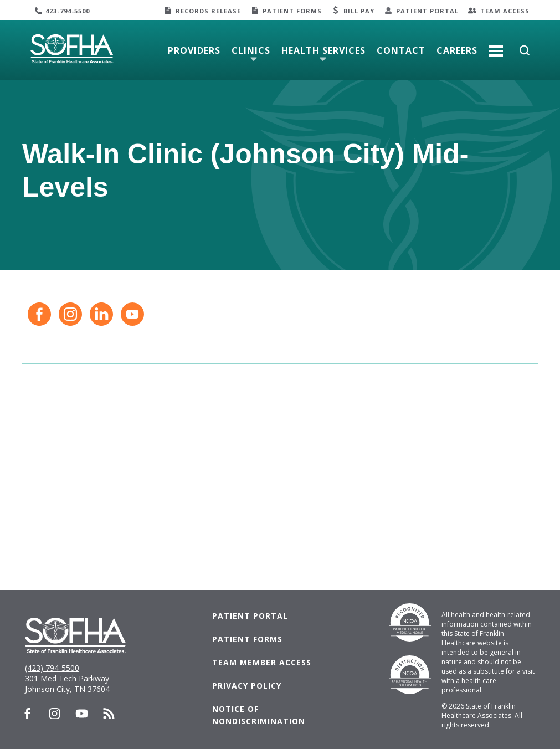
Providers (194, 50)
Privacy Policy (247, 686)
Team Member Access (262, 662)
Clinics (251, 50)
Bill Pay (359, 11)
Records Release (208, 11)
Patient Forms (292, 11)
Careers (457, 50)
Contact (401, 50)
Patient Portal (427, 11)
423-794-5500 (68, 11)
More (496, 47)
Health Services (323, 50)
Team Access (505, 11)
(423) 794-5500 (52, 668)
